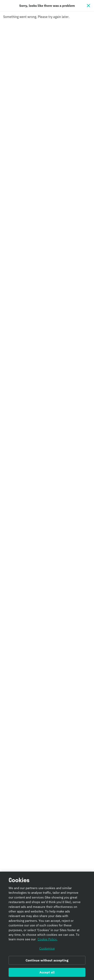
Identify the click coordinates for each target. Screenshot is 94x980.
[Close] (88, 6)
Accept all (47, 974)
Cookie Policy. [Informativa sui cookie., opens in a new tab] (47, 941)
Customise (47, 950)
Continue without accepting (47, 962)
